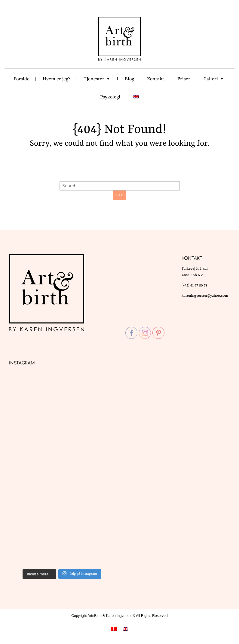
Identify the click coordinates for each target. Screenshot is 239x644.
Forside (22, 79)
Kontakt (156, 79)
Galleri (211, 79)
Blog (129, 79)
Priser (184, 79)
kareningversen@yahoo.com (205, 296)
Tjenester (94, 79)
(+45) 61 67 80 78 (195, 286)
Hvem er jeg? (57, 79)
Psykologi (110, 97)
